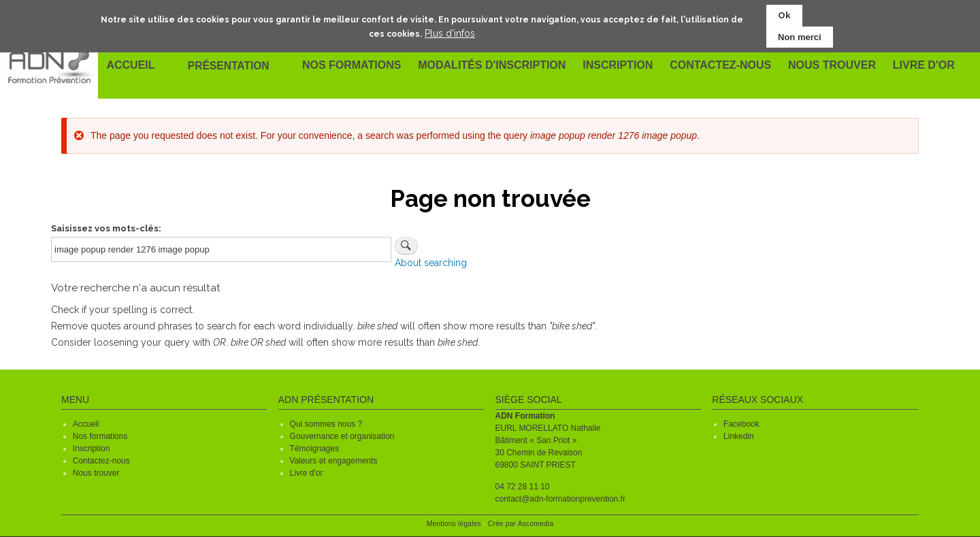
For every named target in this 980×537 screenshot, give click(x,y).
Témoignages (315, 449)
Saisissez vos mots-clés (105, 228)
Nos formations (100, 436)
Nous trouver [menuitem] (830, 66)
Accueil (86, 424)
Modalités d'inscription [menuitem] (493, 66)
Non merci (800, 36)
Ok (784, 15)
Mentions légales (454, 524)
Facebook (741, 424)
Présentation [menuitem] (230, 66)
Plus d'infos (450, 33)
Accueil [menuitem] (131, 66)
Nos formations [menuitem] (353, 66)
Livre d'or (307, 473)
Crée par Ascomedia (521, 524)
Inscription (92, 449)
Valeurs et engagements (334, 461)
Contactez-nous (101, 461)
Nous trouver (96, 473)
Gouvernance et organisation (342, 436)
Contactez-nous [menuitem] (720, 66)
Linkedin (739, 436)
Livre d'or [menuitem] (922, 66)
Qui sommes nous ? (326, 424)
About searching (431, 263)
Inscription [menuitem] (618, 66)
